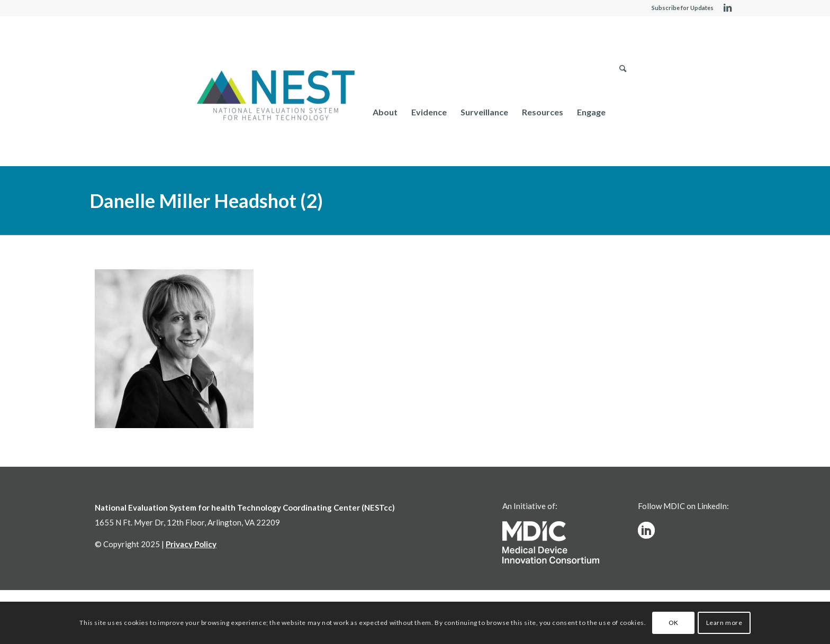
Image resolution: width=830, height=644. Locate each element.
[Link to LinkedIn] (727, 8)
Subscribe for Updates (683, 8)
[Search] (623, 112)
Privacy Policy (191, 544)
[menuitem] (385, 112)
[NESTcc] (276, 96)
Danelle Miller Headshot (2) (206, 201)
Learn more (724, 623)
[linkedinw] (646, 530)
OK (674, 623)
